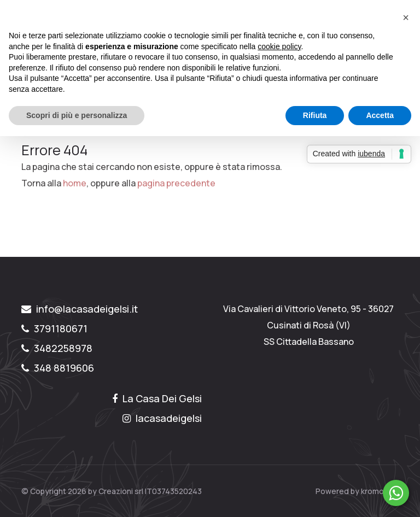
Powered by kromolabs (357, 491)
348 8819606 (58, 368)
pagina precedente (176, 183)
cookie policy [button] (279, 46)
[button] (406, 17)
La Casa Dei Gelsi (157, 398)
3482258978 (57, 348)
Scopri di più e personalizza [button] (77, 115)
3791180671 (54, 328)
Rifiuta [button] (315, 115)
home (75, 183)
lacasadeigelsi (162, 418)
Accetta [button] (380, 115)
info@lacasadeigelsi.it (80, 309)
